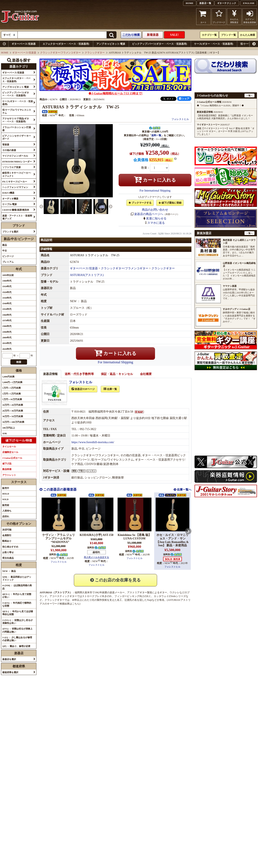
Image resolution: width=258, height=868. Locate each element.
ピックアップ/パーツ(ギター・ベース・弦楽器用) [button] (16, 94)
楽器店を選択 (9, 659)
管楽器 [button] (6, 145)
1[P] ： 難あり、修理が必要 (16, 646)
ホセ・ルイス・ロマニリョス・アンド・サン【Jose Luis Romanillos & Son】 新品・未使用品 (172, 545)
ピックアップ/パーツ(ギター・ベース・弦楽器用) (159, 44)
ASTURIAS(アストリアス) (87, 280)
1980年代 (7, 326)
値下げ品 (7, 464)
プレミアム (8, 262)
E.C (149, 601)
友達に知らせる (156, 218)
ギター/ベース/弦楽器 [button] (13, 73)
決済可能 (7, 530)
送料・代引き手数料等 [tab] (79, 379)
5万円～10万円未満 (12, 399)
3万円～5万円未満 (11, 394)
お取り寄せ (8, 552)
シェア (184, 99)
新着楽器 (153, 35)
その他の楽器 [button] (9, 150)
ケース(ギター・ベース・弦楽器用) (214, 44)
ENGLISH (249, 3)
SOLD (5, 499)
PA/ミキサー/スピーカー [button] (15, 182)
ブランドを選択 (10, 232)
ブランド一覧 (228, 35)
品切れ (6, 516)
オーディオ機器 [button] (10, 199)
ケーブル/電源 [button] (9, 204)
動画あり (7, 541)
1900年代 (7, 281)
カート (204, 17)
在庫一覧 (110, 394)
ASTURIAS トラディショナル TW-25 (95, 260)
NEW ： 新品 (9, 571)
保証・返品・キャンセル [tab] (117, 379)
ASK (5, 433)
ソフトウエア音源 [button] (11, 167)
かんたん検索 (248, 35)
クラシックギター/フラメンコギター (60, 53)
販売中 (6, 488)
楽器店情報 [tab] (50, 379)
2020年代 (7, 349)
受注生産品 (8, 558)
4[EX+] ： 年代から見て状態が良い (17, 596)
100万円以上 (9, 428)
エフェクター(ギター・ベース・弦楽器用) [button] (16, 80)
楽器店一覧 (205, 3)
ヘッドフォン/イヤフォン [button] (15, 187)
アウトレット (9, 475)
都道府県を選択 (10, 672)
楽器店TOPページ (83, 394)
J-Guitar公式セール (12, 458)
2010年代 (7, 343)
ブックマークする (140, 203)
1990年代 (7, 332)
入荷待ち (7, 511)
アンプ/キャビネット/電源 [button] (16, 87)
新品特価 (7, 469)
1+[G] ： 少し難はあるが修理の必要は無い (17, 639)
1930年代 (7, 298)
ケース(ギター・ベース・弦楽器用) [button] (18, 103)
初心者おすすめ (10, 547)
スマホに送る (156, 223)
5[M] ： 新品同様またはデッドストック (17, 578)
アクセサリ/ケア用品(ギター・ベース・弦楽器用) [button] (16, 120)
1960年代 (7, 315)
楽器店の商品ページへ (149, 214)
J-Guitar (20, 17)
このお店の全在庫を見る (115, 585)
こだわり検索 (131, 35)
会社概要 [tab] (146, 379)
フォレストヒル (180, 119)
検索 (19, 362)
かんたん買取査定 (234, 17)
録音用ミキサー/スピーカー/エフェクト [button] (17, 174)
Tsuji (149, 605)
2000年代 (7, 338)
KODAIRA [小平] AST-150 (97, 540)
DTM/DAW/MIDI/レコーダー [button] (17, 162)
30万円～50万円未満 (13, 416)
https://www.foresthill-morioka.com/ (93, 447)
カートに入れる (155, 179)
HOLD (6, 494)
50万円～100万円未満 (13, 422)
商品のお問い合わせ (155, 210)
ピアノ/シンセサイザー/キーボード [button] (17, 137)
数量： (146, 168)
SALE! (174, 35)
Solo (174, 601)
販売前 (6, 505)
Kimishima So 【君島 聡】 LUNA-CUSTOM (135, 541)
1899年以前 (8, 275)
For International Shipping (155, 191)
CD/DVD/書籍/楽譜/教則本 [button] (16, 210)
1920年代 (7, 292)
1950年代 (7, 309)
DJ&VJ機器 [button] (8, 193)
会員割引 (7, 535)
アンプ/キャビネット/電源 (111, 44)
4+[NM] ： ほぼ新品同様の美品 (17, 587)
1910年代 (7, 286)
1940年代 (7, 303)
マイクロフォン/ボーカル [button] (15, 156)
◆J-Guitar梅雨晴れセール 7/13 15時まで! (115, 93)
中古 (5, 251)
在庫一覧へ (184, 494)
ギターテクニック (227, 3)
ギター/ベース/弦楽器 (24, 44)
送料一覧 (156, 135)
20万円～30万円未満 (13, 411)
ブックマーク (219, 17)
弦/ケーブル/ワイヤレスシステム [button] (17, 111)
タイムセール (9, 446)
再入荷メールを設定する (96, 562)
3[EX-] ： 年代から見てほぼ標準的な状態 (18, 613)
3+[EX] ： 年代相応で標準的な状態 (17, 604)
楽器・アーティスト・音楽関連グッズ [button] (17, 217)
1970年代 (7, 320)
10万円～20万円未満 (13, 405)
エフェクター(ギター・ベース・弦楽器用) (66, 44)
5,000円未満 (8, 377)
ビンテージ (8, 256)
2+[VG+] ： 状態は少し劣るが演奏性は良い (17, 622)
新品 (5, 245)
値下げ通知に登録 (170, 203)
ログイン (250, 17)
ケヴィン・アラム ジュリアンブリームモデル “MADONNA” (59, 543)
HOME (190, 3)
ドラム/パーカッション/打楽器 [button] (17, 129)
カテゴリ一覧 (209, 35)
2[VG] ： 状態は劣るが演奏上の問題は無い (17, 630)
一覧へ (249, 96)
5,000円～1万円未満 (12, 382)
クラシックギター (95, 53)
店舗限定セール (10, 452)
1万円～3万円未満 (11, 388)
